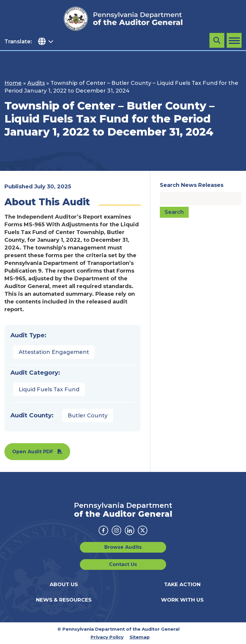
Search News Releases (192, 185)
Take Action (182, 584)
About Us (64, 584)
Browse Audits (123, 547)
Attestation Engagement (54, 352)
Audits (36, 83)
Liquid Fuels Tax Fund (49, 389)
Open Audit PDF (33, 452)
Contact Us (123, 564)
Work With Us (182, 600)
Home (13, 83)
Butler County (88, 416)
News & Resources (64, 600)
